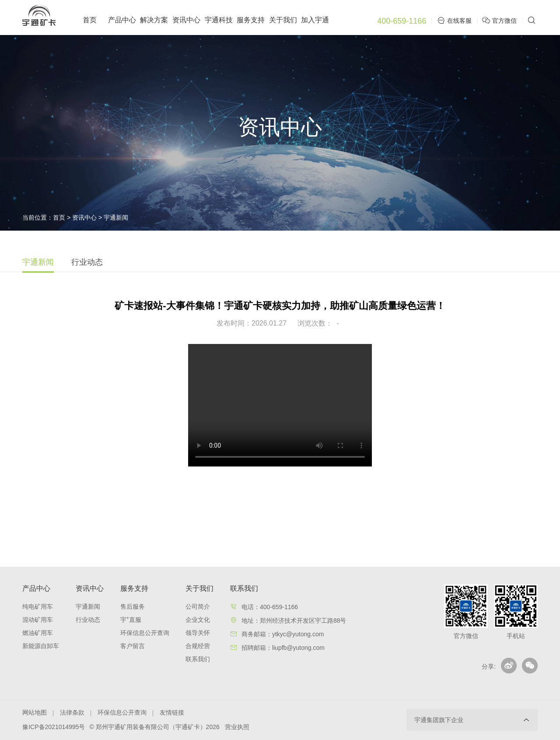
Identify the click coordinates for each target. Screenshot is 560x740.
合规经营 (198, 646)
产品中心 (122, 20)
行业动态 (87, 262)
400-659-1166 (402, 21)
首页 (90, 20)
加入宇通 (315, 20)
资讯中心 (186, 20)
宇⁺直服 (131, 620)
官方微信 (500, 21)
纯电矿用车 (38, 607)
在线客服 (454, 21)
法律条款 (72, 712)
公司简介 (198, 607)
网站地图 (35, 712)
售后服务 (133, 607)
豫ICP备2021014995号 (54, 727)
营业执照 (237, 727)
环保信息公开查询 (145, 633)
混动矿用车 (38, 620)
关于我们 (283, 20)
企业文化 (198, 620)
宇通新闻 (116, 217)
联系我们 (198, 659)
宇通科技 (219, 20)
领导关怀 (198, 633)
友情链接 (172, 712)
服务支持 (251, 20)
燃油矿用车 (38, 633)
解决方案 (154, 20)
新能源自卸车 (41, 646)
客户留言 (133, 646)
